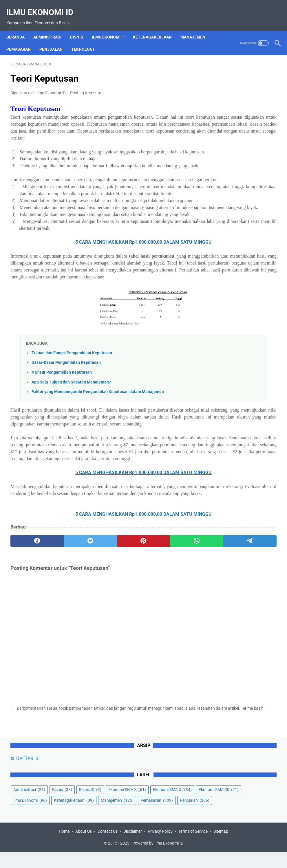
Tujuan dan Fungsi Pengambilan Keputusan (72, 417)
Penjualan (55, 39)
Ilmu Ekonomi (110, 27)
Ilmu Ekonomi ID (44, 6)
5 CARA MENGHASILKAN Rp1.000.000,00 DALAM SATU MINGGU (99, 292)
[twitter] (63, 632)
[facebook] (28, 632)
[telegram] (170, 632)
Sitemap (221, 847)
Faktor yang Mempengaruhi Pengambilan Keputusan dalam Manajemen (98, 455)
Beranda (20, 27)
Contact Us (108, 847)
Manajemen (197, 27)
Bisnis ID (223, 113)
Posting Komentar (86, 87)
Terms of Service (193, 847)
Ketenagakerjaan (156, 27)
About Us (84, 847)
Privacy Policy (160, 847)
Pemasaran (23, 39)
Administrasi (51, 27)
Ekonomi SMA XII (231, 145)
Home (64, 847)
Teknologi (87, 39)
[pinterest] (99, 632)
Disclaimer (133, 847)
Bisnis (81, 27)
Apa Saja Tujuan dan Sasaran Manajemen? (71, 446)
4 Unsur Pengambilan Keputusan (62, 436)
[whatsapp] (134, 632)
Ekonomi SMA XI (231, 134)
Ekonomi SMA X (230, 124)
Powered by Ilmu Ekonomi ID (158, 859)
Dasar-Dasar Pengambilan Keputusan (66, 426)
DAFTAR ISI (226, 71)
